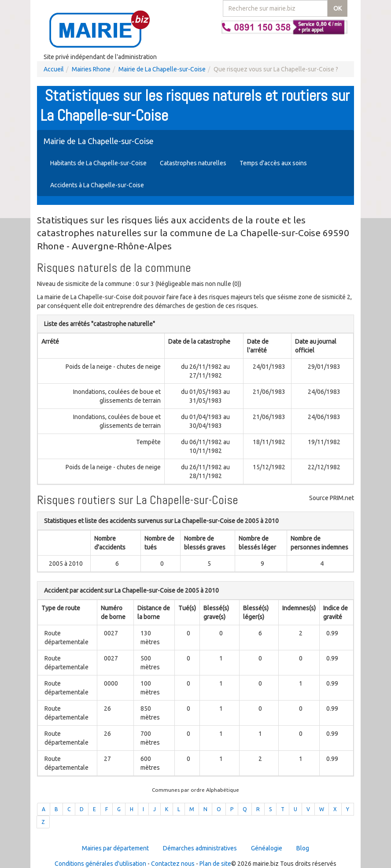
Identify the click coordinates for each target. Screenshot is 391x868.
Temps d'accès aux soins (273, 163)
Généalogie (267, 848)
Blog (303, 848)
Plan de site (215, 864)
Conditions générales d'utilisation (100, 864)
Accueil (54, 69)
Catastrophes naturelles (193, 163)
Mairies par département (115, 848)
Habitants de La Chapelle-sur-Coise (98, 163)
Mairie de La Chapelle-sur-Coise (162, 69)
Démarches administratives (200, 848)
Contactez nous (173, 864)
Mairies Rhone (91, 69)
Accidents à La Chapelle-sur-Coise (97, 185)
